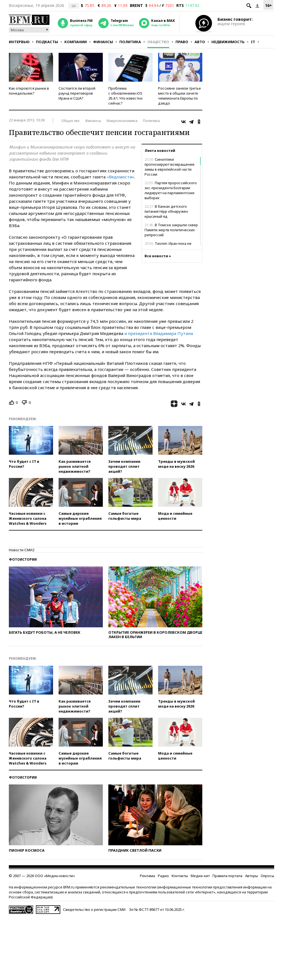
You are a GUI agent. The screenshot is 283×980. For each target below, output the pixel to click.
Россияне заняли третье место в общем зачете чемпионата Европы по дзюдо (180, 96)
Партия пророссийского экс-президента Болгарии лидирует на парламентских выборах (171, 190)
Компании (76, 42)
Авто (200, 42)
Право (182, 42)
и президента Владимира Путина (159, 333)
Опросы (267, 876)
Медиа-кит (200, 876)
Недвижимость (228, 42)
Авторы (251, 876)
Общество (158, 42)
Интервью (19, 42)
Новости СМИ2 (22, 550)
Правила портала (227, 876)
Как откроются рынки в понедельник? (29, 91)
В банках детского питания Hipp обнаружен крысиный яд (166, 211)
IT (253, 42)
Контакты (180, 876)
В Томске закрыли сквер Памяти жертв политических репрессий (171, 230)
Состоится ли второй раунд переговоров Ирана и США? (77, 93)
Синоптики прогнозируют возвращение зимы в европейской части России (170, 167)
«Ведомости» (120, 177)
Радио (163, 876)
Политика (130, 42)
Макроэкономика (122, 121)
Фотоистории (23, 559)
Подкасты (47, 42)
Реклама (147, 876)
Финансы (103, 42)
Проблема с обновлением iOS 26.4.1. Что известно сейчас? (125, 96)
